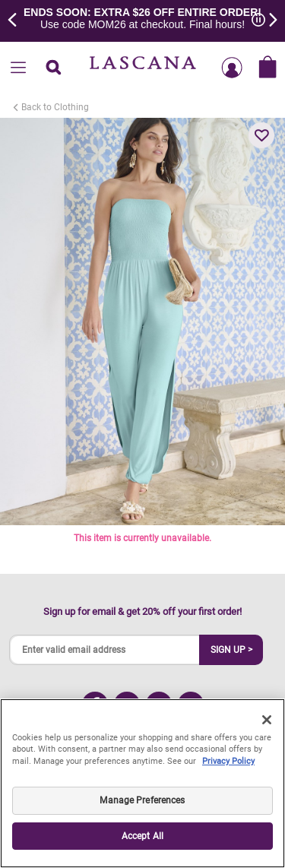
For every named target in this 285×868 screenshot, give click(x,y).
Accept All (142, 836)
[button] (261, 135)
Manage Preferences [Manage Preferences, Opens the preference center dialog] (142, 800)
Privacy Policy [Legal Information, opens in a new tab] (228, 761)
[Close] (267, 720)
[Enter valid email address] (105, 650)
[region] (142, 783)
